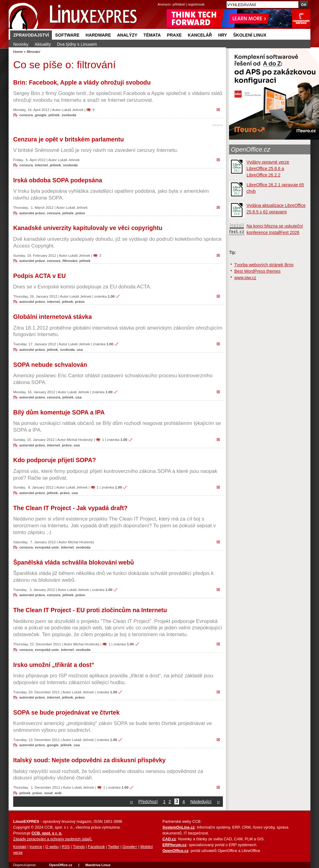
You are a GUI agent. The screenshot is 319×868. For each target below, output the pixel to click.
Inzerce (36, 847)
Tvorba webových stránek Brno (264, 265)
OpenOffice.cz (251, 149)
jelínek (54, 115)
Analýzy (127, 35)
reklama (218, 125)
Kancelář (200, 35)
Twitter (114, 847)
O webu (52, 847)
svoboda (69, 115)
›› (218, 802)
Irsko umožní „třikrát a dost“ (54, 665)
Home (18, 52)
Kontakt (20, 847)
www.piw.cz (245, 278)
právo (80, 213)
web (58, 793)
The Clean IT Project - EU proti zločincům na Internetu (90, 610)
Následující (201, 802)
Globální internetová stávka (53, 317)
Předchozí (148, 802)
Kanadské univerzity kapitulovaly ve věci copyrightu (88, 228)
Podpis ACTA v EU (39, 276)
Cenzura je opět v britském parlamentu (68, 139)
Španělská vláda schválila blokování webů (74, 562)
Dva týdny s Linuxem (77, 44)
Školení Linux (250, 35)
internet (41, 165)
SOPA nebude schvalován (50, 365)
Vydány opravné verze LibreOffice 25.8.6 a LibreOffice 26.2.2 (268, 168)
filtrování (70, 261)
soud (49, 793)
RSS (66, 847)
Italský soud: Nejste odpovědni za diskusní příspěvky (89, 760)
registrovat (196, 4)
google (41, 115)
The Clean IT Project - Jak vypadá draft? (70, 508)
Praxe (174, 35)
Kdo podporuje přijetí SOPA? (55, 460)
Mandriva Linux (98, 865)
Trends (79, 847)
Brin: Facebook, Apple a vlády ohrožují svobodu (82, 82)
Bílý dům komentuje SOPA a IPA (59, 412)
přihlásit (179, 4)
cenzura (26, 115)
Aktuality (43, 44)
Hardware (98, 35)
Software (67, 35)
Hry (222, 35)
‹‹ (132, 802)
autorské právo (32, 213)
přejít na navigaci (159, 0)
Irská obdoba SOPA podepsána (58, 180)
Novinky (21, 44)
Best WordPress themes (257, 271)
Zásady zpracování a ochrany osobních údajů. (53, 839)
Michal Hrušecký (80, 440)
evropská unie (47, 547)
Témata (152, 35)
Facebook (96, 847)
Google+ (130, 847)
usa (80, 349)
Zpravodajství (31, 35)
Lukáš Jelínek (73, 110)
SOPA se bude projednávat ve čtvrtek (66, 712)
